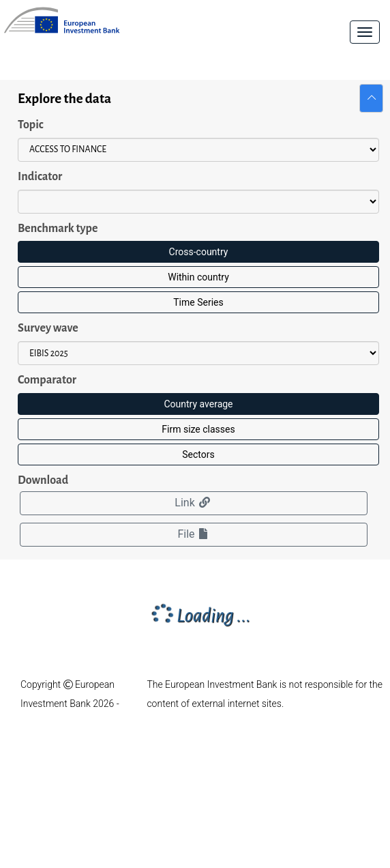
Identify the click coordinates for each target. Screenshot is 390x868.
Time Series (198, 302)
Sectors (198, 454)
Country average (198, 404)
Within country (198, 277)
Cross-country (199, 252)
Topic (31, 125)
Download (43, 480)
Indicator (40, 177)
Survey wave (48, 328)
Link (193, 503)
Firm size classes (198, 429)
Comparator (47, 380)
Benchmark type (58, 229)
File (193, 534)
